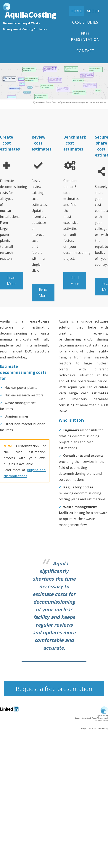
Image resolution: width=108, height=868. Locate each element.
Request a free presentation (54, 689)
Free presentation (85, 36)
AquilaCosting (30, 15)
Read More (11, 281)
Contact (85, 51)
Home (76, 11)
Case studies (85, 22)
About (93, 11)
